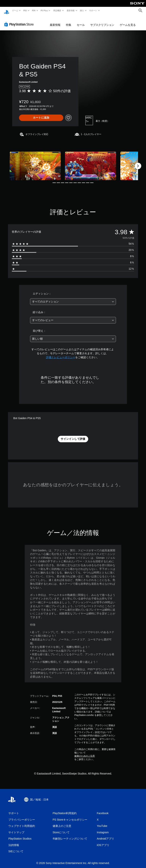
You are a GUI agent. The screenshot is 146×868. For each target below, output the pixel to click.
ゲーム (15, 10)
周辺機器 (57, 10)
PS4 (34, 10)
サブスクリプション (102, 21)
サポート (93, 10)
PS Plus (44, 10)
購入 (82, 10)
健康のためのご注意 (85, 752)
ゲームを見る (128, 21)
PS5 (25, 10)
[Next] (138, 162)
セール (81, 21)
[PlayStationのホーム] (7, 11)
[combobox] (73, 298)
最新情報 (71, 10)
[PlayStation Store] (20, 21)
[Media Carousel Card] (35, 162)
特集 (69, 21)
